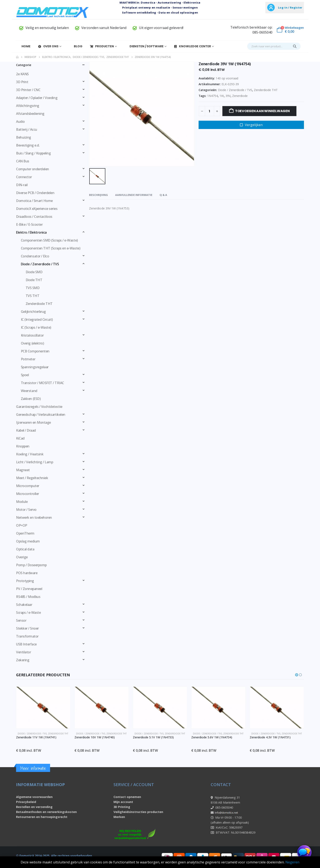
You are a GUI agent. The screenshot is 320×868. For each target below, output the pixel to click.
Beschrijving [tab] (98, 195)
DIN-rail (22, 185)
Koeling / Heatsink (30, 454)
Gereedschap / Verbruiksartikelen (41, 415)
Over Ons (48, 46)
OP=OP (22, 525)
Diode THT (34, 280)
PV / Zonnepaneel (29, 589)
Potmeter (28, 359)
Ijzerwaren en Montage (33, 422)
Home (23, 46)
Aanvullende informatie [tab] (134, 195)
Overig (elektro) (32, 343)
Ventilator (23, 652)
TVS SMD (33, 288)
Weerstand (29, 391)
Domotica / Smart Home (34, 201)
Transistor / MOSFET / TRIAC (42, 383)
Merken (119, 817)
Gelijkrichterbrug (33, 312)
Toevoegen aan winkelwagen (262, 111)
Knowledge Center (192, 46)
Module (22, 502)
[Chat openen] (304, 852)
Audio (20, 121)
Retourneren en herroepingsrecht (42, 817)
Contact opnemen (127, 797)
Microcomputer (28, 486)
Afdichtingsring (28, 106)
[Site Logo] (53, 12)
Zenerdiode (240, 96)
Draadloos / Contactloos (34, 217)
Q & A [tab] (163, 195)
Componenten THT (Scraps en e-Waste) (50, 248)
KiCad (20, 438)
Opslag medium (28, 541)
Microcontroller (28, 494)
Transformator (27, 636)
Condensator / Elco (35, 256)
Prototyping (25, 581)
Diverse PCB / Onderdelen (35, 193)
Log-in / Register (290, 8)
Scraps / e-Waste (28, 612)
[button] (297, 675)
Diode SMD (34, 272)
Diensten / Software (144, 46)
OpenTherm (25, 533)
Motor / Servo (26, 510)
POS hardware (27, 573)
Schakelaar (24, 605)
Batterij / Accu (27, 129)
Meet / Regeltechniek (32, 478)
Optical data (25, 549)
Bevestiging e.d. (28, 145)
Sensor (21, 620)
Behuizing (24, 137)
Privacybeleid (26, 802)
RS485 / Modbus (28, 597)
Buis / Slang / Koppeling (33, 153)
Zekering (23, 660)
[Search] (295, 46)
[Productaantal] (209, 111)
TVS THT (33, 296)
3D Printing (122, 807)
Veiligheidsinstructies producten (138, 812)
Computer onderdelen (33, 169)
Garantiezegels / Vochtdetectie (39, 407)
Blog (75, 46)
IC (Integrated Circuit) (37, 319)
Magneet (23, 470)
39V (228, 96)
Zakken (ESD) (31, 399)
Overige (22, 557)
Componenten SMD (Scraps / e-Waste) (49, 240)
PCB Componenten (35, 351)
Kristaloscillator (32, 335)
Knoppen (23, 446)
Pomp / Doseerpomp (31, 565)
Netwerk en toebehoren (34, 517)
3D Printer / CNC (28, 90)
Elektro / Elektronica (31, 232)
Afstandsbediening (30, 114)
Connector (24, 177)
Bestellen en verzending (34, 807)
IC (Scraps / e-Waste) (36, 327)
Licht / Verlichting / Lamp (35, 462)
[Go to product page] (48, 708)
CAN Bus (23, 161)
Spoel (25, 375)
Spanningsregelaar (35, 367)
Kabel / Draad (26, 430)
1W (222, 96)
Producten (102, 46)
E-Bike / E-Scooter (29, 224)
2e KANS (22, 74)
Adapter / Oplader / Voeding (37, 98)
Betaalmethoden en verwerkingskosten (46, 812)
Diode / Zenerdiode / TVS (235, 90)
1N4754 (212, 96)
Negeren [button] (292, 862)
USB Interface (26, 644)
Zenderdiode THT (266, 90)
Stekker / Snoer (27, 628)
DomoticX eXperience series (37, 209)
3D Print (22, 82)
